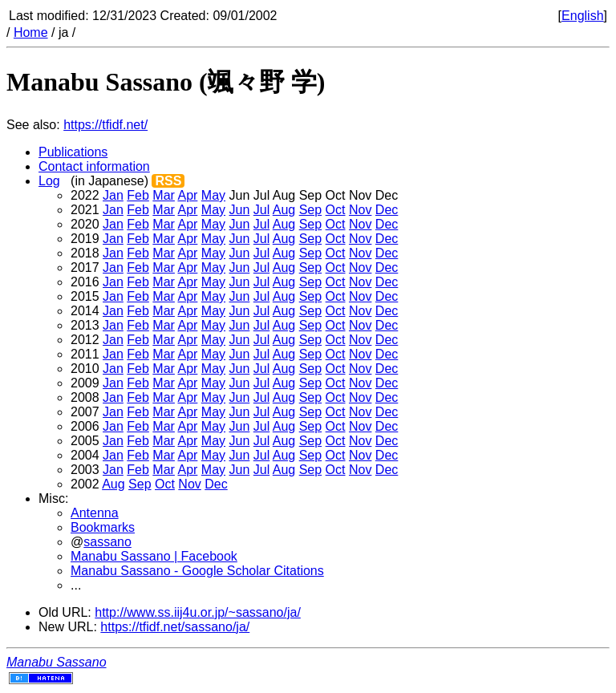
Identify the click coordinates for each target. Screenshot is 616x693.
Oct (336, 210)
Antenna (95, 513)
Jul (261, 210)
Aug (284, 210)
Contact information (94, 166)
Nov (360, 210)
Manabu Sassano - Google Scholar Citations (197, 571)
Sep (310, 210)
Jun (240, 210)
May (213, 195)
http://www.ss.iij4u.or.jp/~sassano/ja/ (198, 612)
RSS (168, 181)
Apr (187, 195)
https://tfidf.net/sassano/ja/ (175, 627)
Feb (138, 195)
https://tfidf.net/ (105, 125)
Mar (164, 195)
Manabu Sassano (57, 662)
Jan (113, 195)
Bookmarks (103, 527)
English (582, 16)
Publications (73, 152)
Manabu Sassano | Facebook (154, 556)
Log (49, 181)
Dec (387, 210)
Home (31, 32)
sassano (107, 542)
